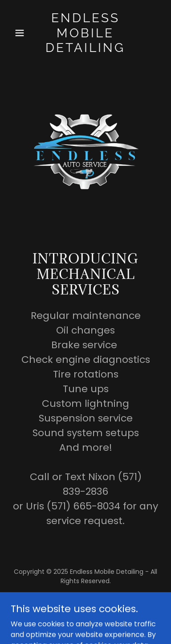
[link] (85, 50)
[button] (22, 33)
